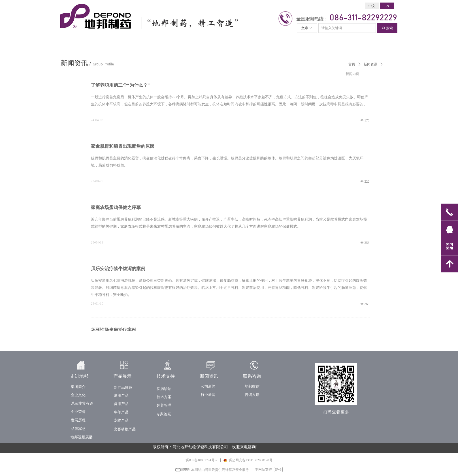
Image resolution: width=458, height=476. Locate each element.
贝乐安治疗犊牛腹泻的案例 (118, 269)
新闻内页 (352, 74)
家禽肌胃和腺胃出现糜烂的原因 (123, 146)
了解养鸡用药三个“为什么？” (120, 85)
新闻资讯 (370, 64)
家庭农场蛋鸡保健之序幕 (116, 207)
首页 (352, 64)
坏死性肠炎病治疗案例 (114, 330)
